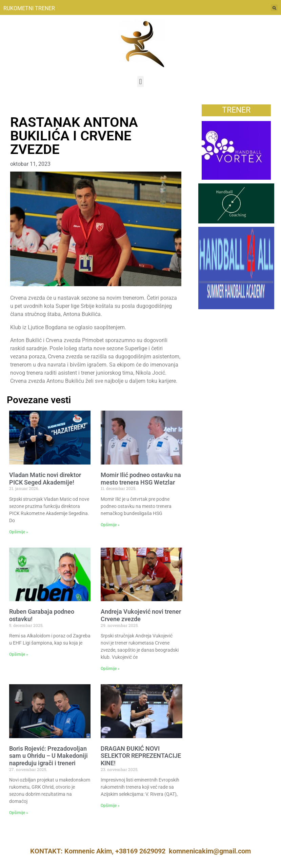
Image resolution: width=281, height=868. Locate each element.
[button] (140, 82)
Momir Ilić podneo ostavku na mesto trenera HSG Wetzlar (141, 479)
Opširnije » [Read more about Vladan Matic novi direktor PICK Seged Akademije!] (19, 532)
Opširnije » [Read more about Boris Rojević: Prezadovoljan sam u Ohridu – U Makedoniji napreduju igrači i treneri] (19, 813)
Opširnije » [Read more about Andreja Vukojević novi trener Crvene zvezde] (110, 669)
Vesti (16, 108)
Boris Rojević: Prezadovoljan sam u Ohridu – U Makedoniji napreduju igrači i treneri (48, 756)
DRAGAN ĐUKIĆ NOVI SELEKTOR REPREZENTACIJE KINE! (141, 756)
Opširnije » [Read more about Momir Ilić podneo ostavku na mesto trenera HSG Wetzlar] (110, 525)
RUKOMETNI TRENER (29, 8)
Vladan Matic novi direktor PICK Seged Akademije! (45, 479)
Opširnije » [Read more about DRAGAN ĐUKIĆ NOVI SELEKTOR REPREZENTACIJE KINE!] (110, 806)
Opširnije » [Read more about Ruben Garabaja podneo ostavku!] (19, 654)
